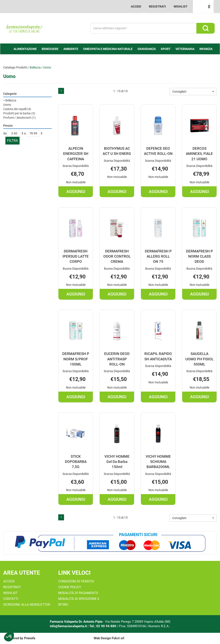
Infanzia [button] (206, 49)
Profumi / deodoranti (19, 118)
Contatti (11, 599)
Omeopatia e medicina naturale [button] (108, 49)
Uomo (7, 105)
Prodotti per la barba (19, 113)
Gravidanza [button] (147, 49)
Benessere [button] (50, 49)
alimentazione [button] (25, 49)
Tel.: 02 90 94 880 (103, 626)
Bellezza (35, 67)
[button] (193, 92)
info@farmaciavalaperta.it (68, 626)
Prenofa (30, 638)
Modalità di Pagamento (78, 593)
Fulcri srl (118, 638)
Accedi (136, 6)
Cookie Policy (70, 587)
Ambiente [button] (71, 49)
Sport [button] (166, 49)
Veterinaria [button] (185, 49)
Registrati (157, 6)
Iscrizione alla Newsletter (27, 605)
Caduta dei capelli (17, 109)
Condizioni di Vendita (76, 581)
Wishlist (181, 6)
